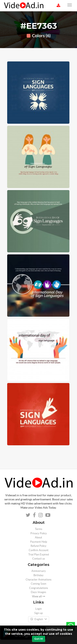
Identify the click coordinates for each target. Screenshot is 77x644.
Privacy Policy (39, 533)
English (39, 619)
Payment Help (39, 542)
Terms (39, 529)
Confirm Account (39, 550)
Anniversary (39, 571)
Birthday (38, 575)
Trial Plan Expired (39, 555)
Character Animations (39, 580)
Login (38, 609)
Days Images (38, 592)
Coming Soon (38, 584)
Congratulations (39, 588)
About (38, 537)
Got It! (39, 639)
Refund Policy (38, 546)
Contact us (39, 559)
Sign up (38, 613)
